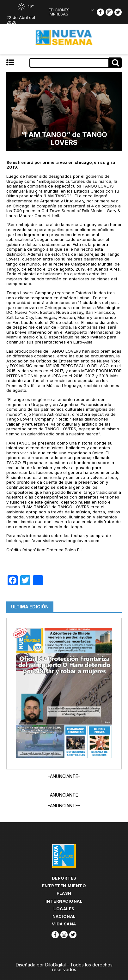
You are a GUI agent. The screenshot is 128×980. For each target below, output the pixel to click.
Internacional (64, 901)
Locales (64, 909)
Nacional (64, 916)
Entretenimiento (64, 886)
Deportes (64, 878)
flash (64, 893)
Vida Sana (64, 924)
